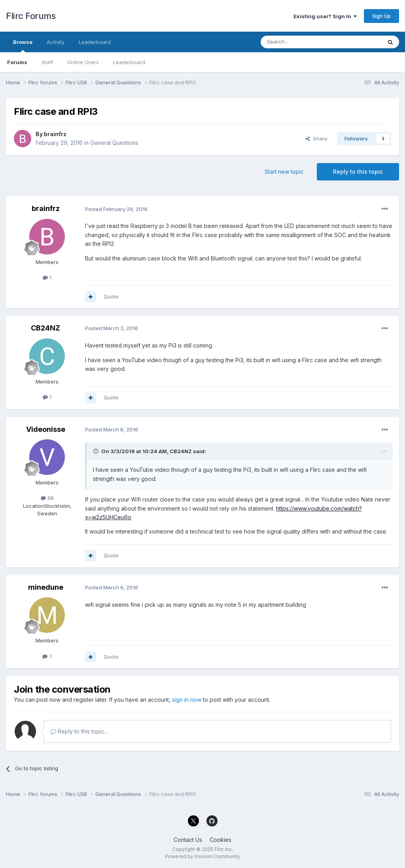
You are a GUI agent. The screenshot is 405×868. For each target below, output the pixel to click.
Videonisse (46, 429)
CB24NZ (45, 328)
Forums (17, 62)
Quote (111, 296)
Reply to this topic (358, 172)
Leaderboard (129, 62)
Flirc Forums (31, 16)
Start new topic (284, 172)
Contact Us (188, 840)
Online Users (83, 62)
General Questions (114, 143)
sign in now (187, 700)
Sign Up (381, 16)
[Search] (301, 42)
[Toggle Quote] (97, 451)
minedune (46, 587)
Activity (56, 42)
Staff (47, 62)
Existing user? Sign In (325, 16)
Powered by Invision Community (202, 856)
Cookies (220, 840)
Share (316, 139)
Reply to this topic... (79, 731)
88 (47, 498)
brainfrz (55, 134)
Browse (23, 46)
